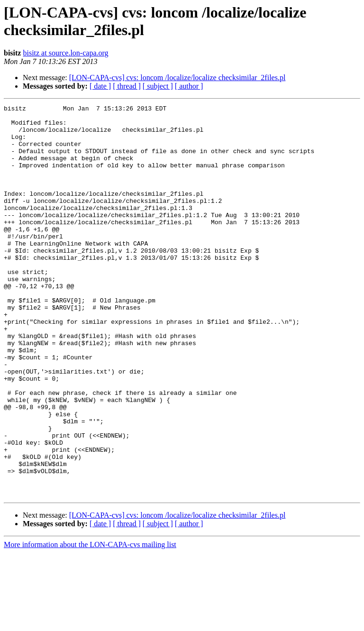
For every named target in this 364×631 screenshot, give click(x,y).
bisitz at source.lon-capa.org (65, 53)
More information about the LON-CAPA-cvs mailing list (90, 623)
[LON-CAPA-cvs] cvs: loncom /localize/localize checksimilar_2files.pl (177, 78)
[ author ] (189, 86)
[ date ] (100, 86)
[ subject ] (158, 86)
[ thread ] (127, 86)
